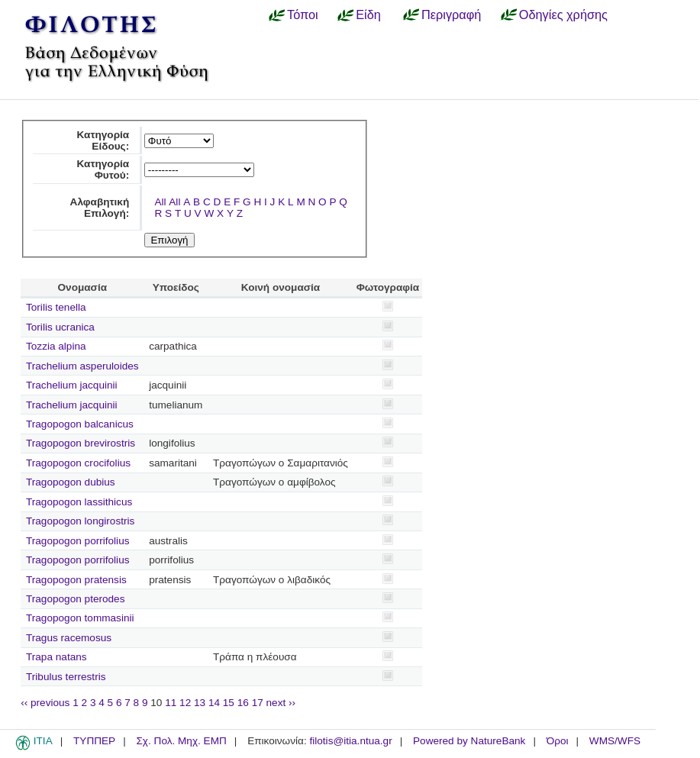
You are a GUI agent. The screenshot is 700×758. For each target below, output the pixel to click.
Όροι (558, 741)
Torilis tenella (56, 307)
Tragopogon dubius (71, 482)
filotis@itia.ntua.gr (350, 741)
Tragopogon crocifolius (78, 463)
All (160, 202)
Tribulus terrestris (66, 677)
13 (200, 703)
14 (214, 703)
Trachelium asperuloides (82, 366)
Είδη (368, 15)
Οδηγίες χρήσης (563, 15)
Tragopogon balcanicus (80, 424)
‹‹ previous (45, 703)
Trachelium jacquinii (72, 385)
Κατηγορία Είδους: (103, 140)
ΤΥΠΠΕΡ (94, 741)
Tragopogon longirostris (80, 521)
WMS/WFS (615, 741)
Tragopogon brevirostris (81, 443)
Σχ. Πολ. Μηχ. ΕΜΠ (181, 741)
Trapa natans (56, 657)
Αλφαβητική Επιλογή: (100, 208)
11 (171, 703)
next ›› (281, 703)
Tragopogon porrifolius (78, 541)
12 (185, 703)
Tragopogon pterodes (76, 599)
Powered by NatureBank (469, 741)
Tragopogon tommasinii (80, 618)
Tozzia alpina (56, 346)
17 (258, 703)
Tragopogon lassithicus (79, 502)
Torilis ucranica (60, 327)
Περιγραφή (451, 15)
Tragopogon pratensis (76, 580)
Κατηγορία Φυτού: (103, 169)
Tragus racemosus (69, 638)
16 (243, 703)
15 (229, 703)
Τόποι (303, 15)
